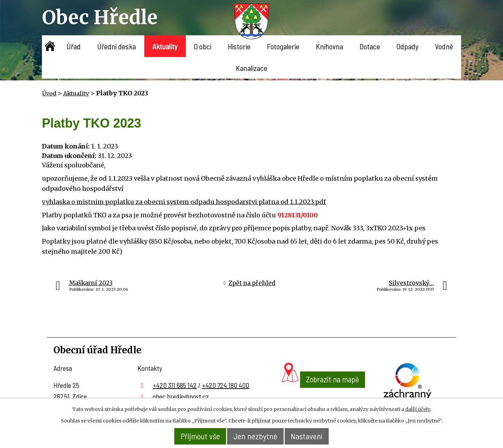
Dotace (370, 46)
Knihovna (329, 46)
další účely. (418, 409)
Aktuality (165, 46)
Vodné (444, 46)
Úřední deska (116, 46)
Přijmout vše (199, 436)
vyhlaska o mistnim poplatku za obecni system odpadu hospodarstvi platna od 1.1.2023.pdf (184, 202)
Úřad (74, 46)
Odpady (407, 46)
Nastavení (308, 436)
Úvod (50, 46)
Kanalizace (251, 68)
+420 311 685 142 (175, 385)
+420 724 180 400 (225, 385)
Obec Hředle (100, 17)
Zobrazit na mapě (323, 393)
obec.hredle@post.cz (181, 396)
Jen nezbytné (256, 436)
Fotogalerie (283, 46)
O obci (203, 46)
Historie (239, 46)
